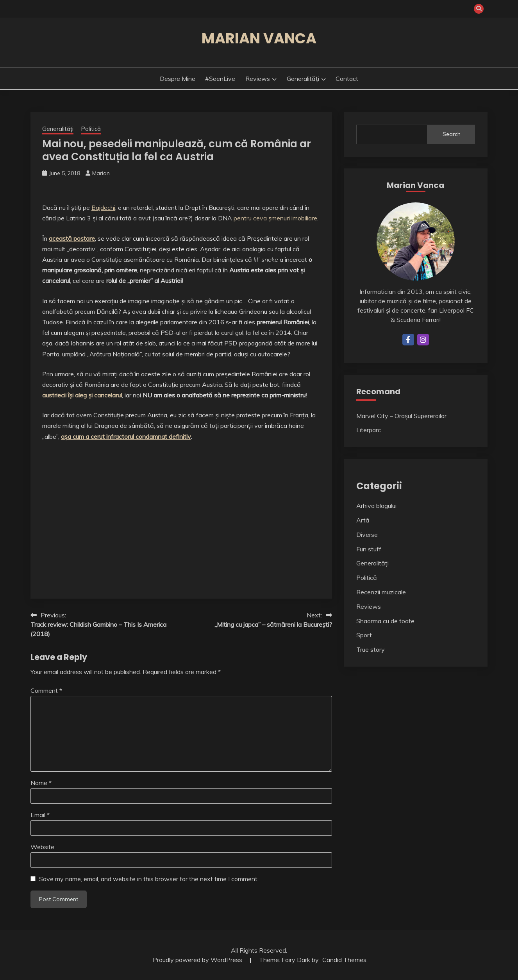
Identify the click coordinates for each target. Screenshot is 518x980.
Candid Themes (344, 960)
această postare (72, 238)
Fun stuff (369, 549)
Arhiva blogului (376, 506)
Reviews (258, 79)
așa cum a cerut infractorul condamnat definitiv (126, 436)
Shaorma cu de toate (385, 621)
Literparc (369, 430)
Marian (101, 173)
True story (371, 649)
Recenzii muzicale (381, 592)
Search (452, 134)
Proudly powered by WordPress (198, 960)
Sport (364, 635)
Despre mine (178, 79)
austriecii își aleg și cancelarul (82, 395)
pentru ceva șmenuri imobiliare (275, 218)
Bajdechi (103, 207)
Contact (347, 79)
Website (42, 847)
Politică (91, 129)
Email (40, 815)
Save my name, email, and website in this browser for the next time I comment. (149, 879)
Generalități (303, 79)
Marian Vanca (259, 38)
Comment (46, 690)
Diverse (367, 535)
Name (41, 783)
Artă (363, 520)
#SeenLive (220, 79)
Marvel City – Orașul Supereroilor (401, 416)
